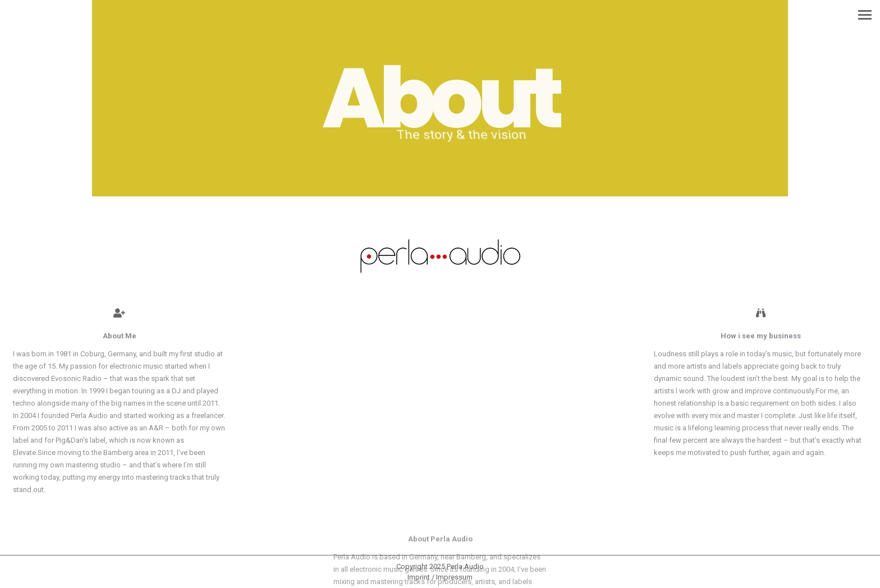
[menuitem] (440, 577)
